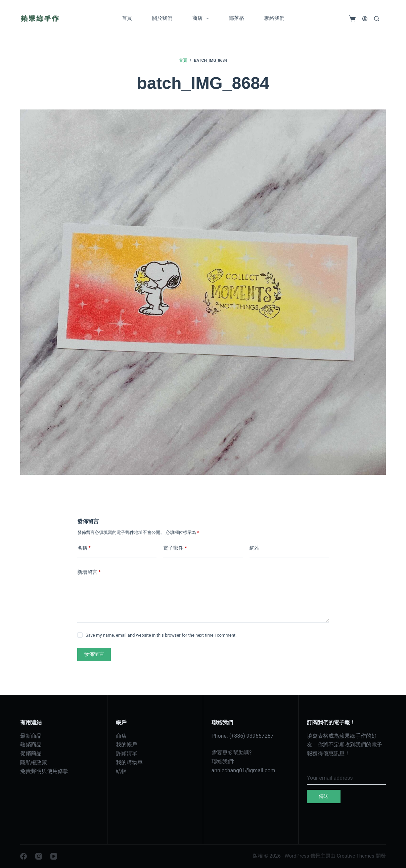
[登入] (365, 19)
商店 (202, 18)
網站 (255, 548)
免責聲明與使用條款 (44, 771)
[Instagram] (39, 856)
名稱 (84, 548)
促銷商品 (31, 753)
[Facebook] (24, 856)
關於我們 (162, 18)
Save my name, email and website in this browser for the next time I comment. (161, 635)
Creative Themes (356, 856)
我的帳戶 (127, 745)
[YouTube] (54, 856)
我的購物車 (129, 762)
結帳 (121, 771)
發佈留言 (94, 654)
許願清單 (127, 753)
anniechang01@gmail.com (243, 770)
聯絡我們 (274, 18)
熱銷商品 (31, 745)
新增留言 (89, 572)
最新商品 (31, 736)
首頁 (127, 18)
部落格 (237, 18)
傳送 (324, 796)
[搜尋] (377, 19)
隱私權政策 (34, 762)
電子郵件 (175, 548)
